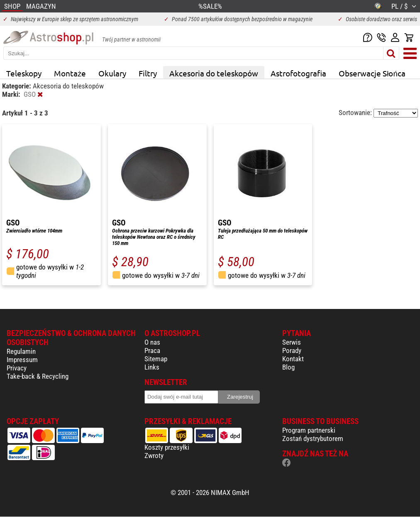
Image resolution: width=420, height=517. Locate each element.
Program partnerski (309, 430)
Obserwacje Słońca (372, 73)
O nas (152, 342)
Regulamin (21, 351)
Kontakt (293, 359)
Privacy (17, 368)
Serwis (292, 342)
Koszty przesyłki (167, 447)
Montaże (70, 73)
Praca (152, 350)
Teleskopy (24, 73)
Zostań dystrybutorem (313, 439)
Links (152, 367)
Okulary (112, 73)
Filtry (148, 73)
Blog (288, 367)
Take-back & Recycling (38, 376)
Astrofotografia (298, 73)
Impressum (22, 360)
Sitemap (156, 359)
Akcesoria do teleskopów (214, 73)
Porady (292, 350)
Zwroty (154, 456)
